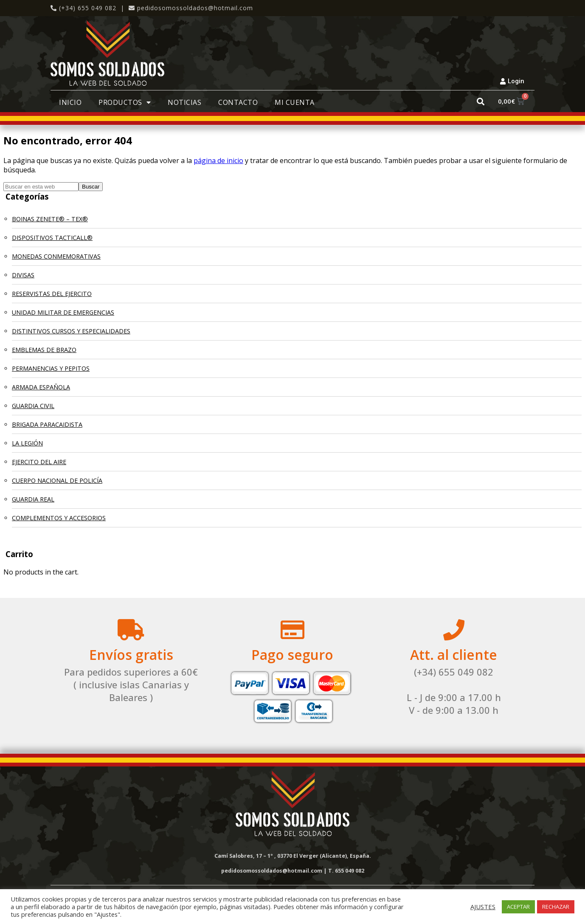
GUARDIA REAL (33, 499)
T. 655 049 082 (346, 871)
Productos (125, 102)
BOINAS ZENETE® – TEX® (50, 219)
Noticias (184, 102)
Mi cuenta (295, 102)
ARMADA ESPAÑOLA (41, 387)
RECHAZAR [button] (556, 907)
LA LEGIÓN (27, 443)
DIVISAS (23, 275)
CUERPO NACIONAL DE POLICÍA (57, 480)
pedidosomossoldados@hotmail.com (195, 8)
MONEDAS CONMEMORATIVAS (56, 256)
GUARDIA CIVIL (33, 406)
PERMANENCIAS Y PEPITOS (51, 368)
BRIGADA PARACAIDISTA (47, 424)
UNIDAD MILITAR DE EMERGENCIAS (63, 312)
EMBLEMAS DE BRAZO (44, 350)
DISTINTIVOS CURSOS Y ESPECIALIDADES (71, 331)
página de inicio (218, 161)
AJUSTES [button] (483, 907)
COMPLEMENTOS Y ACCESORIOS (59, 518)
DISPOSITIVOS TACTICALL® (52, 238)
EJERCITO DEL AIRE (39, 462)
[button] (481, 101)
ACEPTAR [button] (518, 907)
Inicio (70, 102)
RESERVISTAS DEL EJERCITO (52, 294)
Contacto (238, 102)
